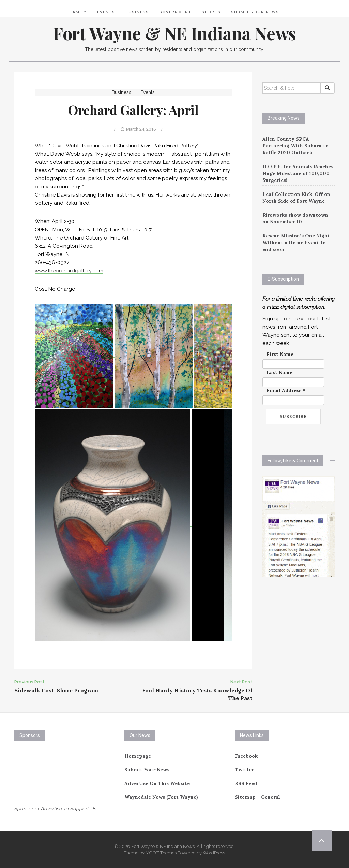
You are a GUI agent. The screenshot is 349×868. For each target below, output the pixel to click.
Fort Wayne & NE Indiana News (174, 33)
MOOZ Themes (161, 853)
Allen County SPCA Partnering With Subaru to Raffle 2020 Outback (295, 146)
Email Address (286, 390)
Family (79, 12)
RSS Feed (246, 783)
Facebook (246, 756)
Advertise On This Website (157, 783)
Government (175, 12)
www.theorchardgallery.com (69, 271)
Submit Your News (255, 12)
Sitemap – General (257, 797)
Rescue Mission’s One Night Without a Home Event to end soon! (296, 243)
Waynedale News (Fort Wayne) (161, 797)
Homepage (138, 756)
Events (106, 12)
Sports (211, 12)
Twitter (244, 770)
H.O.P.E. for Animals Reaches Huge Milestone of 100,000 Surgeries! (298, 173)
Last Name (279, 372)
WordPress (214, 853)
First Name (280, 354)
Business (137, 12)
